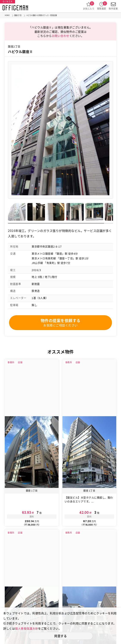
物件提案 (113, 6)
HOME (7, 15)
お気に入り (89, 6)
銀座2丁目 (18, 15)
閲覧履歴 (102, 6)
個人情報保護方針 (26, 628)
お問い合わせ (61, 36)
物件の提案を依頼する (60, 323)
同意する (60, 636)
